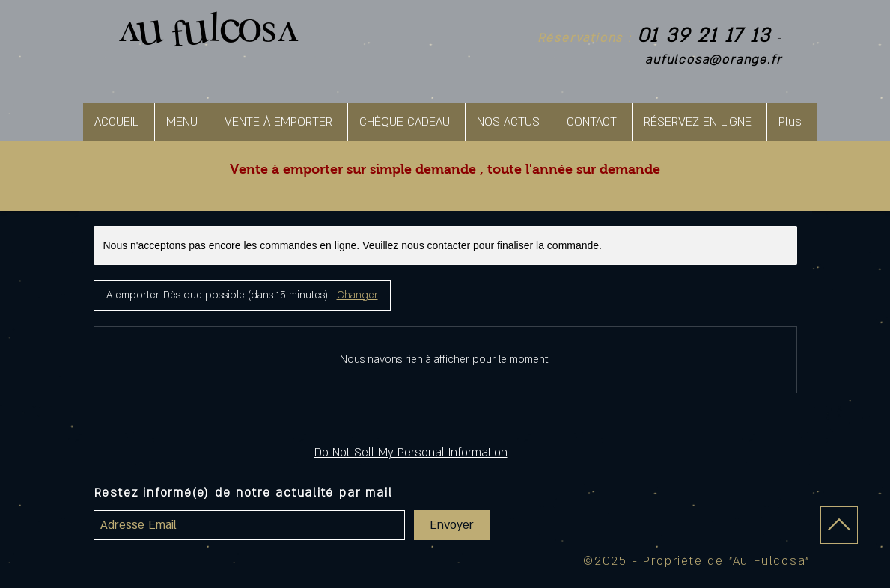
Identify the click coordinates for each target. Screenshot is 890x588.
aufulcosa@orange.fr (713, 60)
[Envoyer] (452, 525)
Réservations (580, 38)
